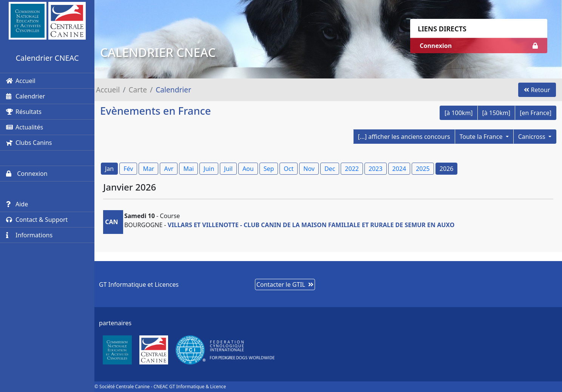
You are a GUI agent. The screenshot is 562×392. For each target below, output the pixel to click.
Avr (169, 169)
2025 (423, 169)
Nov (309, 169)
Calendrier (25, 96)
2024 (399, 169)
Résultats (24, 112)
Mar (148, 169)
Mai (188, 169)
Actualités (25, 127)
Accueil (21, 81)
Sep (269, 169)
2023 (376, 169)
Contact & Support (37, 220)
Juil (228, 169)
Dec (330, 169)
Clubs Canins (29, 143)
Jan (109, 169)
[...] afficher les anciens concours (404, 137)
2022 (352, 169)
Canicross (533, 137)
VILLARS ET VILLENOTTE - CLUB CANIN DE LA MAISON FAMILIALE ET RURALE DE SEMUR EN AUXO (311, 225)
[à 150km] (496, 113)
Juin (209, 169)
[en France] (536, 113)
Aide (17, 204)
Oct (289, 169)
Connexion (27, 174)
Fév (128, 169)
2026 (447, 169)
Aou (248, 169)
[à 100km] (459, 113)
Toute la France (482, 137)
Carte (138, 90)
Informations (29, 235)
